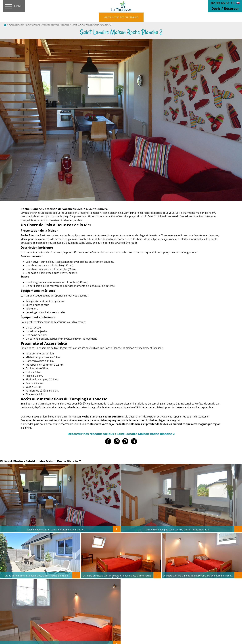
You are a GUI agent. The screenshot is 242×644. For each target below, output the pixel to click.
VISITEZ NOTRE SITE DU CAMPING (121, 17)
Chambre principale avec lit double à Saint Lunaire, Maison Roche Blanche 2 (117, 577)
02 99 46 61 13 (223, 3)
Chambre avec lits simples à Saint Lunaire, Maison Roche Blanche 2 (198, 576)
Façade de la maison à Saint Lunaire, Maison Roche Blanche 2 (36, 576)
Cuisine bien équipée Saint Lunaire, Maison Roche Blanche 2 (177, 530)
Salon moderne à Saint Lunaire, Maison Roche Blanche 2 (56, 530)
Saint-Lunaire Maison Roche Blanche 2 (91, 25)
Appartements (16, 25)
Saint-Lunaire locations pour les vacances (48, 25)
